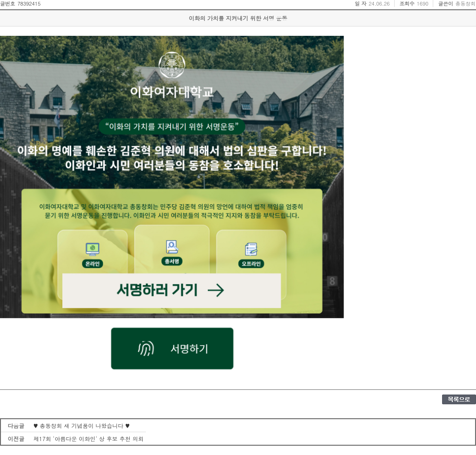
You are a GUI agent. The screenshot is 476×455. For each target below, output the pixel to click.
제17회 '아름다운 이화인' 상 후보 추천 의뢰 (89, 438)
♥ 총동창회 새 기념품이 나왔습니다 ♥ (82, 425)
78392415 (29, 3)
